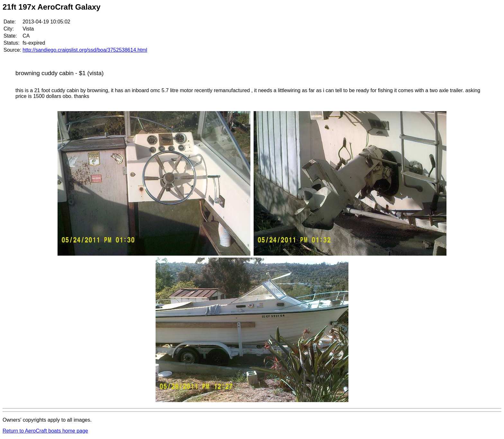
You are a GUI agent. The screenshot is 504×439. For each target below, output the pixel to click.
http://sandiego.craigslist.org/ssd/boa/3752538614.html (85, 50)
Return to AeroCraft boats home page (45, 431)
